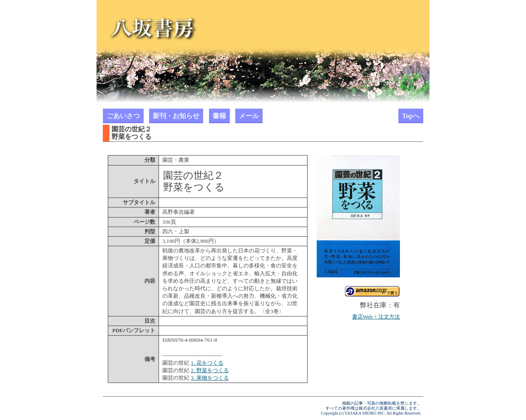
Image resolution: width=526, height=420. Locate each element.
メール (249, 116)
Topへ (411, 116)
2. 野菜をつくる (210, 370)
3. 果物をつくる (210, 378)
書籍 (219, 116)
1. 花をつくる (207, 363)
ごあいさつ (123, 116)
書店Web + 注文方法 (376, 317)
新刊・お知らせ (176, 116)
